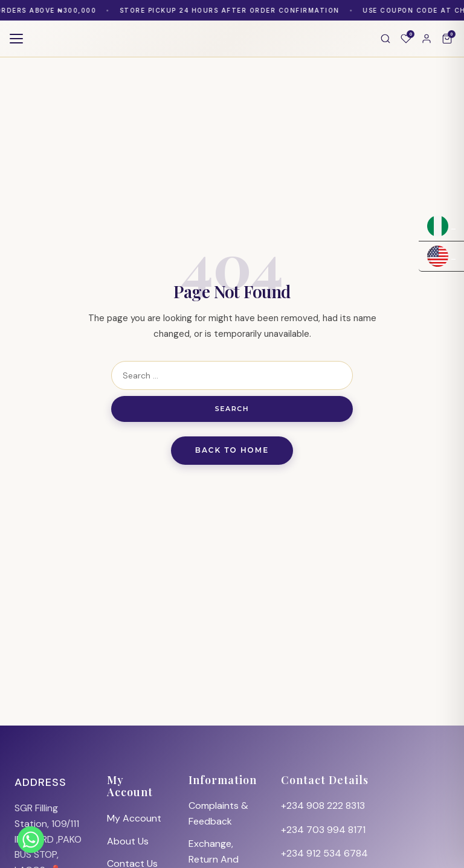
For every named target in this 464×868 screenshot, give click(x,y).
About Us (128, 841)
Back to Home (232, 450)
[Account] (427, 39)
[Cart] (447, 39)
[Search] (385, 39)
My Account (134, 818)
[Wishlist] (406, 39)
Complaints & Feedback (218, 813)
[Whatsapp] (31, 840)
